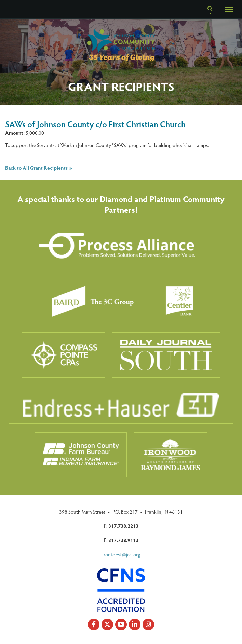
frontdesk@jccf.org (121, 554)
